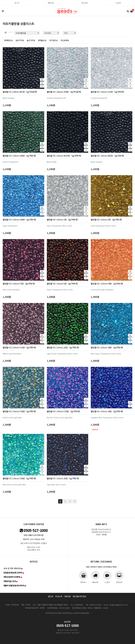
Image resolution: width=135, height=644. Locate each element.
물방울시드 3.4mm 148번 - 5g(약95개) (19, 220)
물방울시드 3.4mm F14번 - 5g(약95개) (19, 347)
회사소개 (59, 596)
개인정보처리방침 (79, 596)
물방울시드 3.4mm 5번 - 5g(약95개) (62, 284)
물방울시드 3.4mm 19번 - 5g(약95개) (107, 411)
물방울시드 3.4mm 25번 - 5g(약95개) (63, 478)
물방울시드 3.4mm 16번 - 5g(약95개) (63, 347)
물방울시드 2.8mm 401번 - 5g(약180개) (20, 92)
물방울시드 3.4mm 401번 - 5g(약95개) (107, 156)
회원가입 (51, 3)
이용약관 (67, 596)
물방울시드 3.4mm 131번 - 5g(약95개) (107, 92)
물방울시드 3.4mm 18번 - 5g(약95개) (107, 347)
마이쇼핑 (84, 3)
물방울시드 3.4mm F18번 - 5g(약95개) (19, 411)
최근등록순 (65, 40)
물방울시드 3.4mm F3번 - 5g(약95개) (19, 284)
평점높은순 (42, 40)
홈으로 (51, 596)
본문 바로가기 (0, 0)
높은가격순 (31, 40)
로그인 (17, 3)
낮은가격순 (20, 40)
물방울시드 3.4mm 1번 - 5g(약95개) (62, 220)
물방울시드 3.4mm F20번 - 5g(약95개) (19, 478)
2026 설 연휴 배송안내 (12, 568)
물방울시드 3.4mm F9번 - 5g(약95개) (107, 284)
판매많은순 (9, 40)
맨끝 (75, 501)
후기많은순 (54, 40)
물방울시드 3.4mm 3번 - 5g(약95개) (106, 220)
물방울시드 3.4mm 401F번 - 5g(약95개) (64, 156)
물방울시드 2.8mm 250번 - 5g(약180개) (64, 92)
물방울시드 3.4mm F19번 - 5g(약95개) (63, 411)
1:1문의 (118, 3)
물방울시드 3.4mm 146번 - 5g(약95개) (19, 156)
